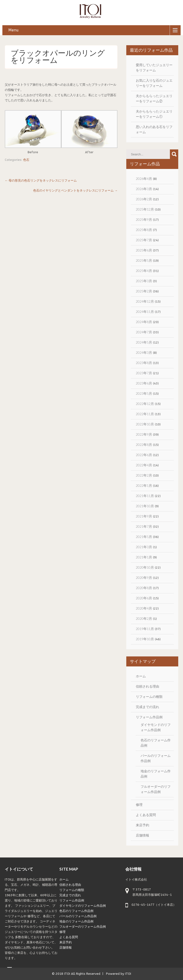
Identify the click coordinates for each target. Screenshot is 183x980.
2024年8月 (144, 322)
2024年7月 (144, 332)
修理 (139, 805)
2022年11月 (145, 414)
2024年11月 (145, 312)
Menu (13, 30)
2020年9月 (144, 578)
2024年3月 (144, 352)
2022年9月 (144, 434)
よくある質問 (146, 815)
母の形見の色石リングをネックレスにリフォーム (41, 180)
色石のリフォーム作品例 (76, 911)
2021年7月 (144, 526)
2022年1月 (144, 485)
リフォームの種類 (149, 697)
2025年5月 (144, 260)
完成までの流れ (147, 707)
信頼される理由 (147, 686)
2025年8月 (144, 230)
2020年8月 (144, 588)
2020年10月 (145, 567)
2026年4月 (144, 179)
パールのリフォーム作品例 (78, 916)
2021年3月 (144, 547)
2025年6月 (144, 250)
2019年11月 (145, 629)
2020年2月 (144, 618)
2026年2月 (144, 199)
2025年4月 (144, 271)
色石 (26, 160)
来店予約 (142, 825)
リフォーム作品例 (149, 717)
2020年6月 (144, 598)
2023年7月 (144, 373)
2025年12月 (145, 209)
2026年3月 (144, 189)
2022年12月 (145, 404)
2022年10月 (145, 424)
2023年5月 (144, 393)
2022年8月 (144, 445)
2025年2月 (144, 291)
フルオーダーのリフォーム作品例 (83, 927)
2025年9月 (144, 219)
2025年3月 (144, 281)
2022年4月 (144, 465)
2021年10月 (145, 506)
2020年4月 (144, 608)
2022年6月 (144, 455)
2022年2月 (144, 475)
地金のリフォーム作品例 (76, 921)
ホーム (141, 676)
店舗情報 (142, 835)
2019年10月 (145, 639)
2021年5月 (144, 537)
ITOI (67, 974)
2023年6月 (144, 383)
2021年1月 (144, 557)
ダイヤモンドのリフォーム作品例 (83, 906)
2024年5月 (144, 342)
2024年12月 (145, 301)
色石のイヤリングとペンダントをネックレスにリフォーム (75, 190)
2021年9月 (144, 516)
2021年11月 (145, 496)
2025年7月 (144, 240)
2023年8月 (144, 363)
